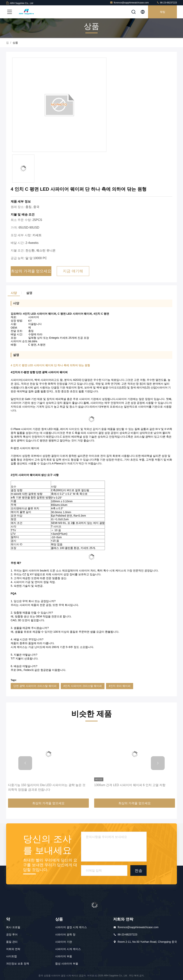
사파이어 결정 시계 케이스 (71, 927)
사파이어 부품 (64, 956)
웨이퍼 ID (17, 544)
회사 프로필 (13, 927)
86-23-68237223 (167, 3)
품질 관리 (12, 942)
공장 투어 (12, 934)
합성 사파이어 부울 (67, 964)
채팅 (163, 12)
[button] (25, 763)
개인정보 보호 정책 (18, 964)
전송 (138, 871)
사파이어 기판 (64, 942)
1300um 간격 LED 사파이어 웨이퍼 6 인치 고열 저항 (130, 785)
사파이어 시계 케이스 (68, 949)
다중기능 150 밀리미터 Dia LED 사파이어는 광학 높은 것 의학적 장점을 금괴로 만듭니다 (47, 787)
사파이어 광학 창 (65, 934)
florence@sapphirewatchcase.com (129, 3)
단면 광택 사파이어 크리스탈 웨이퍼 (35, 686)
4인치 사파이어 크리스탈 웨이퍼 (83, 686)
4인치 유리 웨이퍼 (120, 686)
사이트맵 (11, 956)
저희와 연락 (13, 949)
